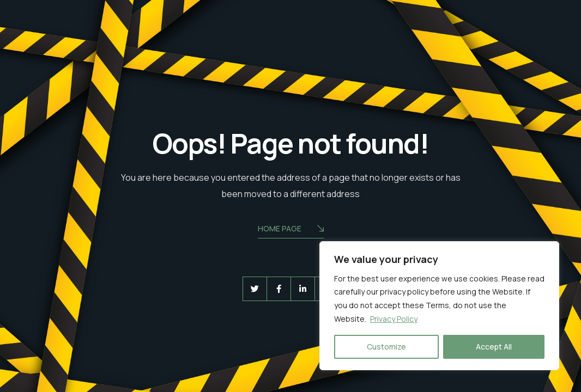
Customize (386, 347)
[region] (439, 306)
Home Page (291, 229)
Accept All (494, 347)
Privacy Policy (394, 319)
